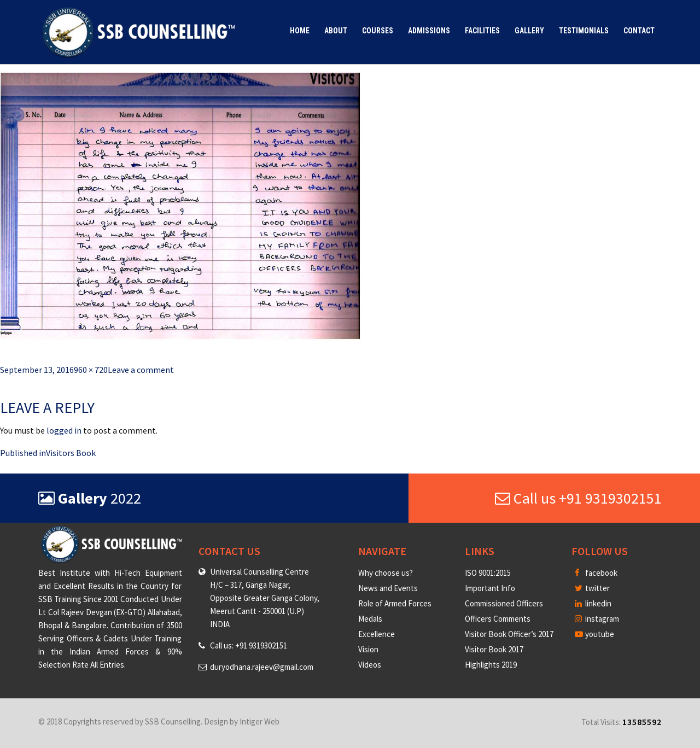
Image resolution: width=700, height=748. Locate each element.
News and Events (388, 588)
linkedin (593, 603)
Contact (639, 31)
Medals (370, 619)
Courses (378, 31)
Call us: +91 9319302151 (249, 645)
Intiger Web (259, 721)
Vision (368, 649)
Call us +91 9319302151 (578, 498)
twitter (592, 588)
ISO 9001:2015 (488, 573)
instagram (597, 619)
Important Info (490, 588)
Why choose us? (386, 573)
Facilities (482, 31)
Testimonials (584, 31)
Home (300, 31)
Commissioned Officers (504, 603)
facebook (596, 573)
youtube (594, 634)
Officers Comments (498, 619)
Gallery (529, 31)
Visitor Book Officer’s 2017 (509, 634)
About (336, 31)
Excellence (377, 634)
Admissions (429, 31)
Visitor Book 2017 (494, 649)
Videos (370, 665)
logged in (64, 430)
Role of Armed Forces (395, 603)
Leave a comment (141, 370)
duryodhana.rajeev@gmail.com (262, 667)
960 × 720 (91, 370)
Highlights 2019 (491, 665)
